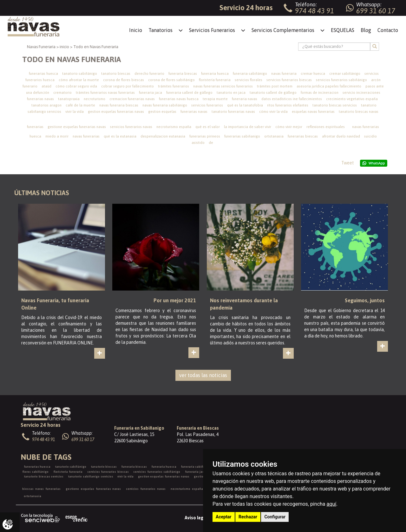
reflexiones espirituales (326, 127)
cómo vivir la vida (273, 112)
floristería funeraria (215, 80)
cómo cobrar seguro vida (76, 86)
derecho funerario (149, 74)
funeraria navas (245, 99)
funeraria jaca (151, 93)
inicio (64, 47)
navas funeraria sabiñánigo (165, 105)
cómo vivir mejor (289, 127)
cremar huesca (313, 74)
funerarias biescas (303, 136)
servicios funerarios (207, 105)
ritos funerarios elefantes (288, 105)
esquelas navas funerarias (313, 112)
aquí (332, 504)
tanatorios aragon (46, 105)
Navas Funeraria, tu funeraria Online (55, 304)
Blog (366, 30)
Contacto (388, 30)
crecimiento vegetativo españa (352, 99)
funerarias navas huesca (179, 99)
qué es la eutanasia (120, 136)
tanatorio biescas (116, 74)
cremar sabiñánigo (345, 74)
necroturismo (95, 99)
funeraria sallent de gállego (189, 93)
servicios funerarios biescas (289, 80)
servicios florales (249, 80)
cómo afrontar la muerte (79, 80)
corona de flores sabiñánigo (171, 80)
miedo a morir (57, 136)
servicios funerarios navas (131, 127)
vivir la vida (75, 112)
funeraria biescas (183, 74)
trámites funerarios (174, 86)
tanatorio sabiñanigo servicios (90, 477)
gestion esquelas (162, 112)
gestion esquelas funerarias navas (116, 112)
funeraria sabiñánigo (250, 74)
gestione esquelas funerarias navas (77, 127)
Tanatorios (160, 30)
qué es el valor (208, 127)
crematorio (62, 93)
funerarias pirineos (205, 136)
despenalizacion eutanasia (163, 136)
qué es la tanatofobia (245, 105)
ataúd (46, 86)
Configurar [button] (275, 517)
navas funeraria (284, 74)
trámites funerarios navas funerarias (105, 93)
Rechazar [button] (248, 517)
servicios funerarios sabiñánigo (341, 80)
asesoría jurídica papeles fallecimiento (329, 86)
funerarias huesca (43, 74)
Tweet (348, 163)
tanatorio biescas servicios (335, 105)
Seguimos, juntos (365, 300)
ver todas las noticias (203, 375)
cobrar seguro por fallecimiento (128, 86)
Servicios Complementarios (283, 30)
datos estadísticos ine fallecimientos (292, 99)
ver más (105, 359)
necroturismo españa (174, 127)
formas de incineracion (320, 93)
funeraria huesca (215, 74)
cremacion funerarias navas (132, 99)
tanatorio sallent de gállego (273, 93)
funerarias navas (194, 112)
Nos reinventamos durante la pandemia (244, 304)
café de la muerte (80, 105)
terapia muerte (215, 99)
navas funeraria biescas (119, 105)
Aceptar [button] (224, 517)
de (211, 143)
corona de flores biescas (124, 80)
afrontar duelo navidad (341, 136)
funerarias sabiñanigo (242, 136)
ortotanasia (274, 136)
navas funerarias (86, 136)
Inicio (136, 30)
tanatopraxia (69, 99)
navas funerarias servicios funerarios (223, 86)
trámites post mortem (275, 86)
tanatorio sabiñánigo (80, 74)
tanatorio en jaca (231, 93)
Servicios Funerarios (212, 30)
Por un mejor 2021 (175, 300)
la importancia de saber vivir (248, 127)
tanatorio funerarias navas (233, 112)
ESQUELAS (343, 30)
